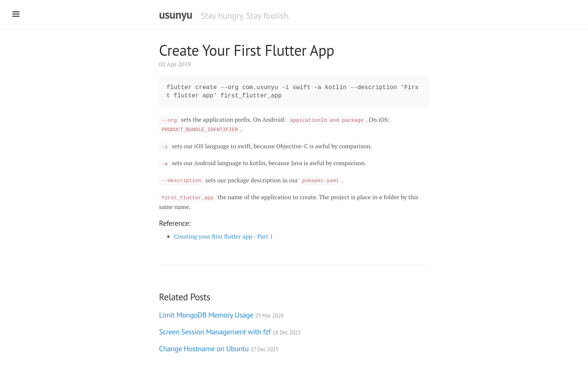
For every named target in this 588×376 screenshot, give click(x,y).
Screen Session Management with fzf (230, 332)
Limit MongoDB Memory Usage (221, 315)
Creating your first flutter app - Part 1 (223, 236)
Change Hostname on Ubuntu (219, 349)
